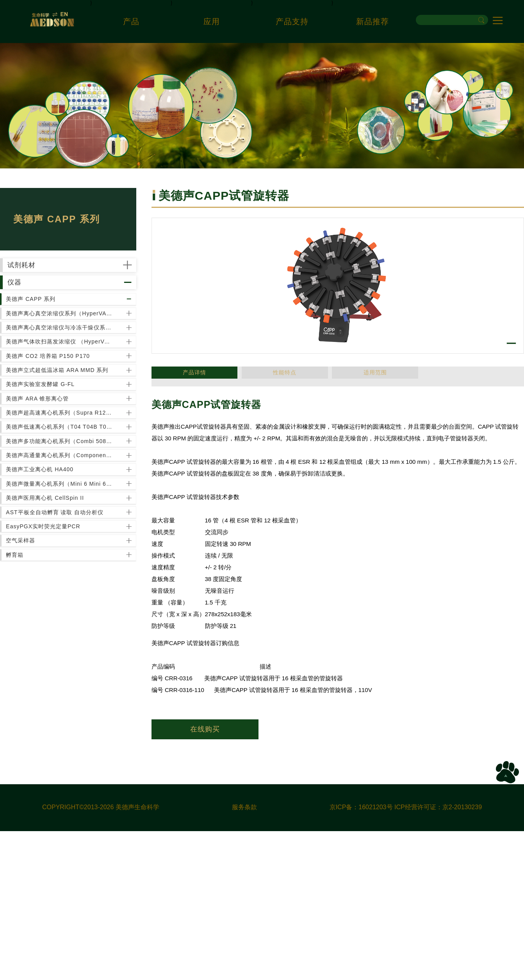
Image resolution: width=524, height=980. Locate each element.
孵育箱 (22, 848)
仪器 (31, 314)
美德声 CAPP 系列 (38, 349)
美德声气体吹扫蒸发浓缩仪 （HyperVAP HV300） (61, 432)
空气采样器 (28, 820)
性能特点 (231, 376)
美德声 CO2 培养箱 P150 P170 (56, 460)
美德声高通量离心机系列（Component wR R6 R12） (61, 654)
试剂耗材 (40, 276)
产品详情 (178, 376)
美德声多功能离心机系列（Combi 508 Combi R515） (61, 626)
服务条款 (244, 956)
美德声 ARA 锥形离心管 (45, 543)
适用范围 (285, 376)
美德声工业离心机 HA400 (47, 681)
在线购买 (205, 729)
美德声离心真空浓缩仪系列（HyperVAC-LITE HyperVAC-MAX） (61, 376)
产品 (131, 21)
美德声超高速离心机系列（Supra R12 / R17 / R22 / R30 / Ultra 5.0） (61, 570)
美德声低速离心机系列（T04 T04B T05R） (61, 598)
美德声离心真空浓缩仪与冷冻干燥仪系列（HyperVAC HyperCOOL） (61, 404)
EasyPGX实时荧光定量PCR (51, 792)
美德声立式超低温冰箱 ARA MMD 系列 (61, 487)
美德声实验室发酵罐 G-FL (48, 515)
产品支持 (292, 21)
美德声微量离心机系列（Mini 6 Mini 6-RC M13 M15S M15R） (61, 709)
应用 (212, 21)
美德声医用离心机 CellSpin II (53, 737)
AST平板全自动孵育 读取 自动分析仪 (61, 765)
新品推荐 (373, 21)
